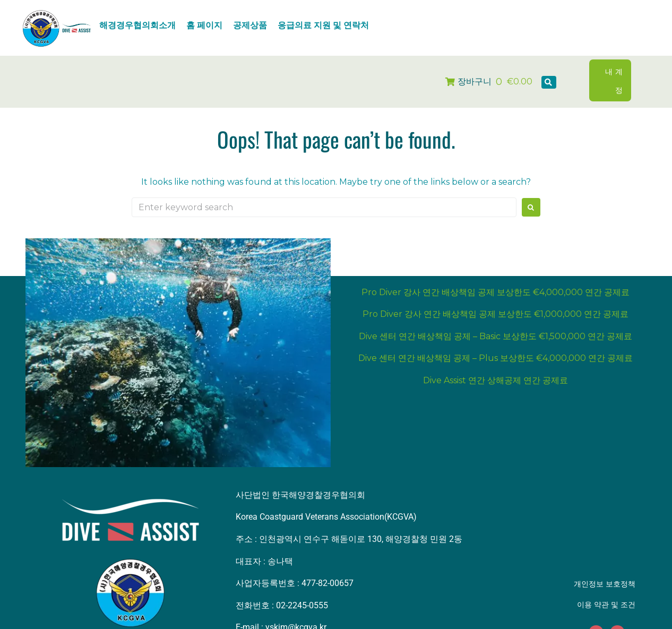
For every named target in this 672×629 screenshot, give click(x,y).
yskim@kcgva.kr (296, 609)
